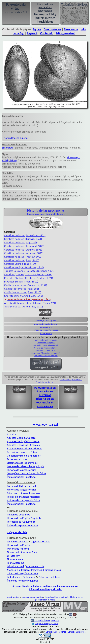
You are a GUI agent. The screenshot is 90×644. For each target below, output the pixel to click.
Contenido (47, 33)
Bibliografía (29, 577)
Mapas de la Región (18, 570)
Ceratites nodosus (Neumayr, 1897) (24, 253)
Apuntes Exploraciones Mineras (25, 448)
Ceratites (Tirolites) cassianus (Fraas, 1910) (28, 274)
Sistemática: (8, 148)
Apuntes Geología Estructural (23, 441)
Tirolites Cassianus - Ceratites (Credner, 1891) (29, 271)
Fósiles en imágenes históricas (24, 497)
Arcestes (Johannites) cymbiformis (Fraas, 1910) (31, 303)
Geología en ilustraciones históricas (27, 473)
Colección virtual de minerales (24, 456)
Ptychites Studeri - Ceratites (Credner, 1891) (29, 278)
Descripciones (52, 29)
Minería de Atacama (18, 549)
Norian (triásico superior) (17, 138)
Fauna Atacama (16, 563)
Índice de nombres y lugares (23, 581)
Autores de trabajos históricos (24, 500)
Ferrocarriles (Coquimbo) (21, 522)
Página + (32, 33)
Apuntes (12, 434)
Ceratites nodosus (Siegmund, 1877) (24, 246)
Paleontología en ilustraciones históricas (45, 391)
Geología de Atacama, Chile (22, 552)
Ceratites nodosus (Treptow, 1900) (23, 257)
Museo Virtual (46, 327)
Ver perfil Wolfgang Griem (45, 624)
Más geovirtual (66, 33)
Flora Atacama (15, 559)
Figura (37, 29)
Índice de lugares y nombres (23, 525)
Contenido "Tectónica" (46, 350)
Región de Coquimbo (19, 515)
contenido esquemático (65, 586)
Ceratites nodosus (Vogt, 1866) (21, 242)
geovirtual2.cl (13, 597)
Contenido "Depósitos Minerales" (46, 353)
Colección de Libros (49, 577)
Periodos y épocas (17, 459)
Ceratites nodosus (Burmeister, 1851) (25, 235)
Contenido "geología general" (46, 345)
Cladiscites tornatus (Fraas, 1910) (23, 292)
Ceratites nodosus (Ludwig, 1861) (23, 239)
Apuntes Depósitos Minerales (23, 445)
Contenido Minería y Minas (46, 356)
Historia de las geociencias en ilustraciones (45, 402)
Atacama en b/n (35, 566)
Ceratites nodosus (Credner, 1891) (23, 250)
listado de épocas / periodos (46, 330)
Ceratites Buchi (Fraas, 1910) (20, 264)
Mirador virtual (15, 566)
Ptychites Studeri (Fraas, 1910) (21, 282)
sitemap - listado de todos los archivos (32, 586)
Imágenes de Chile (17, 532)
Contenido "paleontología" (46, 348)
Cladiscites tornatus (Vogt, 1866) (22, 289)
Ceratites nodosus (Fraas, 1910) (22, 260)
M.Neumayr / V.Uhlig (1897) (46, 321)
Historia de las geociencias (22, 470)
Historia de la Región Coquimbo (25, 518)
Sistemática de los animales (22, 463)
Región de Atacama (18, 541)
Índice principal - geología (46, 340)
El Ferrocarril (14, 556)
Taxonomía (71, 29)
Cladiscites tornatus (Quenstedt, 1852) (26, 285)
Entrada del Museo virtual (21, 486)
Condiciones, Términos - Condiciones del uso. (66, 632)
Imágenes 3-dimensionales (46, 570)
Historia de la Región (19, 545)
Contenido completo (46, 343)
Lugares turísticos (40, 541)
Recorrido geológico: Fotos (22, 452)
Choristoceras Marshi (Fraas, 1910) (23, 296)
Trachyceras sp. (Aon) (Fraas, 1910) (24, 307)
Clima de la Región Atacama (22, 573)
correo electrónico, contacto (47, 620)
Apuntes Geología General (46, 324)
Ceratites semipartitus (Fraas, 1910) (24, 267)
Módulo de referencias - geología (25, 466)
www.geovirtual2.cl (46, 425)
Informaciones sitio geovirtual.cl (46, 589)
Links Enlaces (14, 577)
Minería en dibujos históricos (23, 493)
